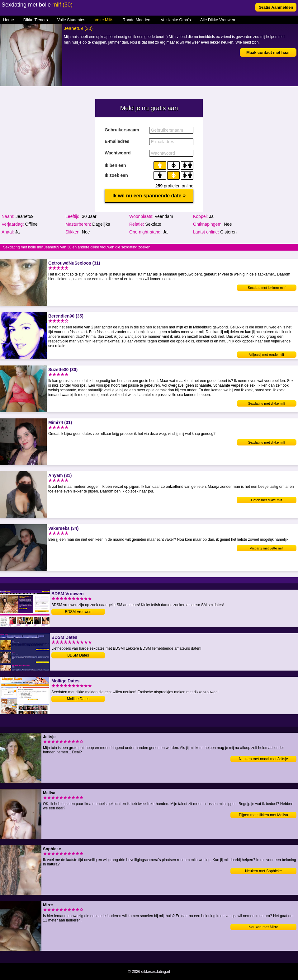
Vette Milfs (104, 20)
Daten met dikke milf (267, 500)
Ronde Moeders (137, 20)
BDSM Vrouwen (78, 612)
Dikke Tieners (36, 20)
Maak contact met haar (268, 52)
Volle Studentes (71, 20)
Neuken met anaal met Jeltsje (263, 759)
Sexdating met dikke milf (266, 403)
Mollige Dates (78, 699)
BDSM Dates (78, 655)
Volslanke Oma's (176, 20)
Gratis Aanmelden (276, 7)
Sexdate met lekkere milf (267, 288)
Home (9, 20)
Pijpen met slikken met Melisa (263, 815)
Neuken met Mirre (263, 927)
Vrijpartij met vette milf (267, 548)
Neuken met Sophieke (263, 871)
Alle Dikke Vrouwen (218, 20)
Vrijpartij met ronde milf (267, 355)
